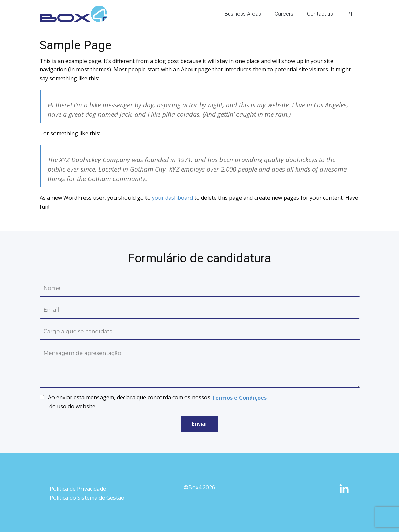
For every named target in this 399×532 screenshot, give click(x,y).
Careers (284, 14)
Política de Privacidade (78, 489)
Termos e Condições (239, 398)
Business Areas (243, 14)
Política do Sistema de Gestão (87, 498)
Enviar (199, 424)
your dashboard (172, 198)
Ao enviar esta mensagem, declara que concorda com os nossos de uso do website (157, 402)
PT (350, 14)
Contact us (320, 14)
